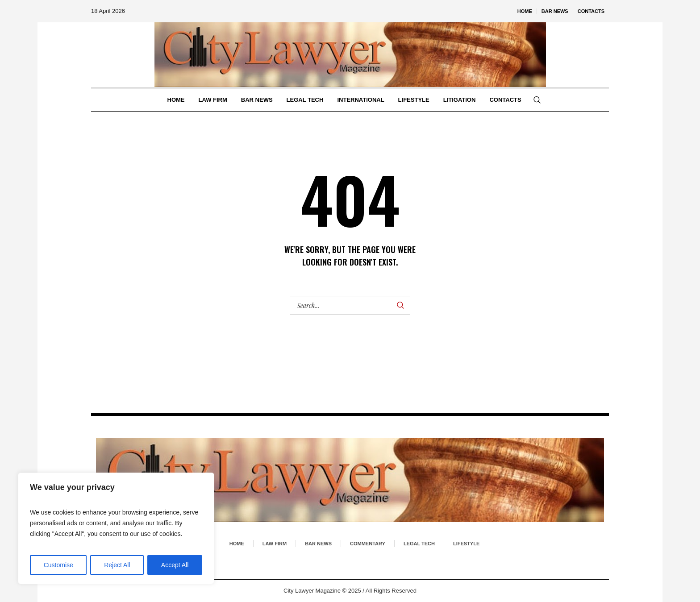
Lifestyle (466, 544)
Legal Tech (419, 544)
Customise (58, 565)
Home (237, 544)
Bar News (318, 544)
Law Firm (275, 544)
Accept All (175, 565)
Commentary (368, 544)
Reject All (117, 565)
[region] (116, 528)
